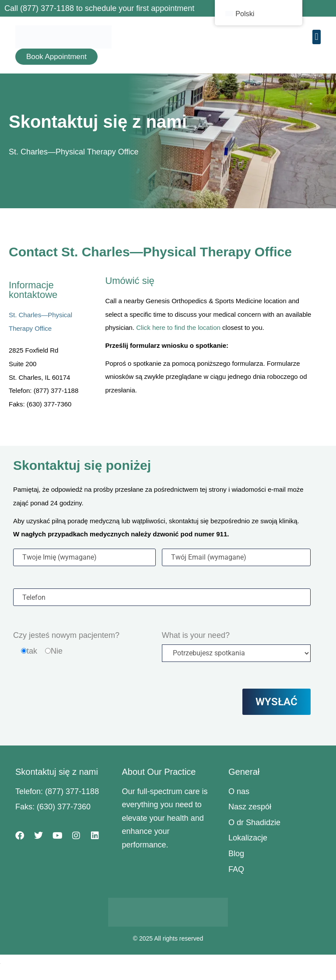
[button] (317, 37)
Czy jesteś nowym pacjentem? (66, 635)
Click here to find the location (178, 327)
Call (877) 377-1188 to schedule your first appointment (99, 8)
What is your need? (196, 635)
